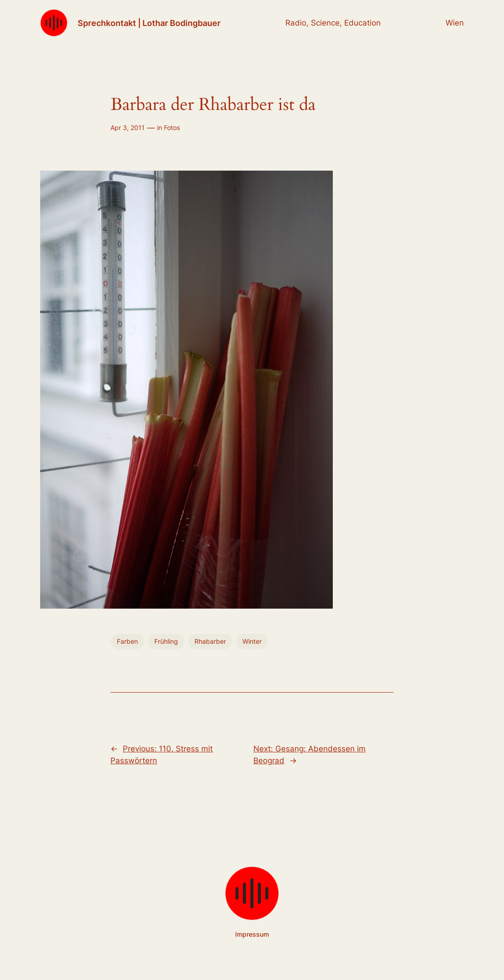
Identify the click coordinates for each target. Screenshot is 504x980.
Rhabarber (210, 641)
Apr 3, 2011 (128, 128)
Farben (127, 641)
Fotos (172, 128)
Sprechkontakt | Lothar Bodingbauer (149, 23)
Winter (252, 641)
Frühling (166, 641)
